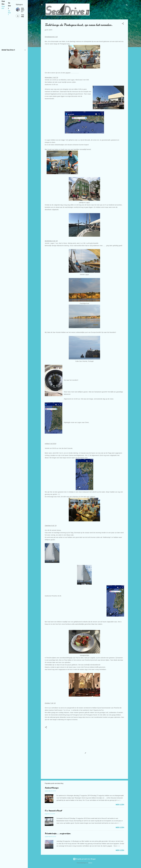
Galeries (90, 863)
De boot (9, 13)
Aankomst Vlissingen (52, 788)
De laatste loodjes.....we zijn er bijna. (58, 834)
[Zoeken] (127, 5)
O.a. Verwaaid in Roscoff (53, 811)
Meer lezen (120, 805)
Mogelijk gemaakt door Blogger (84, 859)
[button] (123, 24)
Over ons (3, 7)
